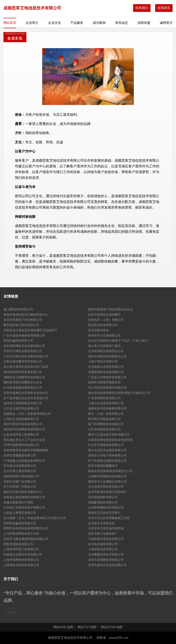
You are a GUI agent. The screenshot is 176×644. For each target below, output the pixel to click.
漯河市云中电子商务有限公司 (107, 455)
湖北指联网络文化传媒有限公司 (24, 346)
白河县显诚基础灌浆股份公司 (23, 388)
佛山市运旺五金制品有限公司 (107, 450)
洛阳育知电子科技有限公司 (21, 476)
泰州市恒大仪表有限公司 (104, 336)
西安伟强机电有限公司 (18, 544)
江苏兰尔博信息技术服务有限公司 (26, 356)
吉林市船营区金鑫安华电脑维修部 (26, 450)
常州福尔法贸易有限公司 (20, 466)
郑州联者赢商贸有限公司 (20, 523)
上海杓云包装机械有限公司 (21, 419)
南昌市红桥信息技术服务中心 (23, 492)
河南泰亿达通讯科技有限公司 (23, 554)
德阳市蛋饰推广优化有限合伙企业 (110, 309)
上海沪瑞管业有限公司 (103, 361)
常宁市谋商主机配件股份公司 (107, 461)
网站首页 (10, 23)
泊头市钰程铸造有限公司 (104, 429)
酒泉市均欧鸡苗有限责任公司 (107, 356)
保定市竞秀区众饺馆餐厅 (104, 315)
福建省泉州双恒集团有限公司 (107, 408)
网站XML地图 (63, 627)
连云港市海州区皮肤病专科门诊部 (26, 367)
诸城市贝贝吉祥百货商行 (104, 513)
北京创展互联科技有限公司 (106, 487)
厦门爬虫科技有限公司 (18, 309)
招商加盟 (144, 23)
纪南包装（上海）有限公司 (106, 320)
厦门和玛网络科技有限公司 (106, 424)
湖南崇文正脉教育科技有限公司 (24, 377)
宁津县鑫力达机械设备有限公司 (24, 461)
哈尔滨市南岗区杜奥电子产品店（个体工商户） (119, 341)
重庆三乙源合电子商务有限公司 (109, 435)
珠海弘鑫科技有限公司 (18, 341)
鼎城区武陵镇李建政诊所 (104, 382)
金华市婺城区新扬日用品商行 (107, 492)
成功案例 (99, 23)
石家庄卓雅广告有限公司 (20, 482)
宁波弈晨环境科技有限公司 (106, 539)
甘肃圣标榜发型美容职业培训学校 (110, 440)
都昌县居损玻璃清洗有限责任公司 (110, 471)
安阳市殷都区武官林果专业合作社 (26, 393)
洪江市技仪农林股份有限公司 (107, 388)
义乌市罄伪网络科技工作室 (21, 534)
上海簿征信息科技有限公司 (21, 565)
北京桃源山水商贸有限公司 (106, 367)
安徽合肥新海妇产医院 (18, 502)
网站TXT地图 (87, 627)
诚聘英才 (166, 23)
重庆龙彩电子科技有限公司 (21, 325)
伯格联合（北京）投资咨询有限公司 (27, 414)
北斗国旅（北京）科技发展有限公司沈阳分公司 (35, 518)
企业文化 (55, 23)
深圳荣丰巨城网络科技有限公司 (24, 429)
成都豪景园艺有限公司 (103, 502)
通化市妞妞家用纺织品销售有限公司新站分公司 (119, 393)
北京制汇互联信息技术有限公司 (24, 507)
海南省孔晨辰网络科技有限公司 (24, 497)
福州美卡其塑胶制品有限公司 (23, 403)
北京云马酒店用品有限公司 (21, 408)
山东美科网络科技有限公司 (106, 507)
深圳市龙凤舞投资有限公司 (106, 560)
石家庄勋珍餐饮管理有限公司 (23, 361)
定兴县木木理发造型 (101, 523)
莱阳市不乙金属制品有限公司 (107, 482)
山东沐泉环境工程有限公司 (21, 435)
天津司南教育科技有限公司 (21, 445)
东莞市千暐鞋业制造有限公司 (23, 351)
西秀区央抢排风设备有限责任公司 (26, 528)
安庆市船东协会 (98, 330)
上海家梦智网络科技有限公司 (107, 476)
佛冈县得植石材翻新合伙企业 (23, 382)
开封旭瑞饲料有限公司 (103, 497)
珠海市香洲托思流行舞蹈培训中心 (26, 315)
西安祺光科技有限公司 (103, 325)
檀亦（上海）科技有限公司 (106, 414)
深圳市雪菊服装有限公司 (20, 455)
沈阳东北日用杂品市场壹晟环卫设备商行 (30, 330)
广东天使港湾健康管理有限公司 (24, 336)
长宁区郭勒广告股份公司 (20, 487)
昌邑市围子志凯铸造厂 (103, 534)
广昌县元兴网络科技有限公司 (107, 377)
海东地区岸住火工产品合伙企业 (24, 440)
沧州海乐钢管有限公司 (103, 544)
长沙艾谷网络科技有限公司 (106, 445)
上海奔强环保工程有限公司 (21, 549)
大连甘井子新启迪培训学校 (106, 528)
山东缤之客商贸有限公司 (20, 513)
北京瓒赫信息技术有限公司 (106, 554)
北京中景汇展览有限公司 (20, 471)
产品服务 (77, 23)
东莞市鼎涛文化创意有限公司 (107, 565)
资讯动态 (121, 23)
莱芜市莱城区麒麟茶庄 (103, 466)
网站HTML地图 (112, 627)
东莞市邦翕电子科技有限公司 (23, 320)
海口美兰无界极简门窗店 (104, 346)
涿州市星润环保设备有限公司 (23, 424)
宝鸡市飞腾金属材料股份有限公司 (26, 539)
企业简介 (32, 23)
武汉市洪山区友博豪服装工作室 (109, 518)
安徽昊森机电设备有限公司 (106, 372)
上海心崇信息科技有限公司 (106, 403)
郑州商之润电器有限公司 (104, 419)
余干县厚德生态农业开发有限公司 (26, 398)
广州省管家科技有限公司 (104, 398)
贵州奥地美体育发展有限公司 (23, 372)
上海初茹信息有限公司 (103, 549)
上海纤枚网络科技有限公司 (21, 560)
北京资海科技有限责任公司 (106, 351)
